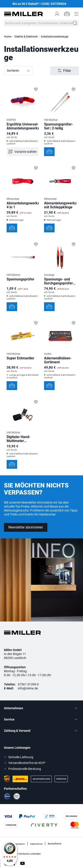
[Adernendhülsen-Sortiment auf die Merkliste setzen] (74, 323)
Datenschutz (36, 844)
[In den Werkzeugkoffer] (49, 152)
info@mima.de (28, 688)
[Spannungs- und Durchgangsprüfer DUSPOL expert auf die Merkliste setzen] (74, 244)
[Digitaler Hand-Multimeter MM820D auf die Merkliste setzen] (36, 402)
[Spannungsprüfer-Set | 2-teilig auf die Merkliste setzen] (74, 89)
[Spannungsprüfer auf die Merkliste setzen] (36, 244)
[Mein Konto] (57, 14)
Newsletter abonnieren (26, 527)
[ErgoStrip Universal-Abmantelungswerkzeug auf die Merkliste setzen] (36, 89)
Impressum (19, 844)
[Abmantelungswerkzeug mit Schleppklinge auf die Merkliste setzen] (74, 168)
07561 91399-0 (28, 684)
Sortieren (18, 71)
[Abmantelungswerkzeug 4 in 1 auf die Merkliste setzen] (36, 168)
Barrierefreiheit (54, 844)
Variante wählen (26, 152)
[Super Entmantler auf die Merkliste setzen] (36, 323)
